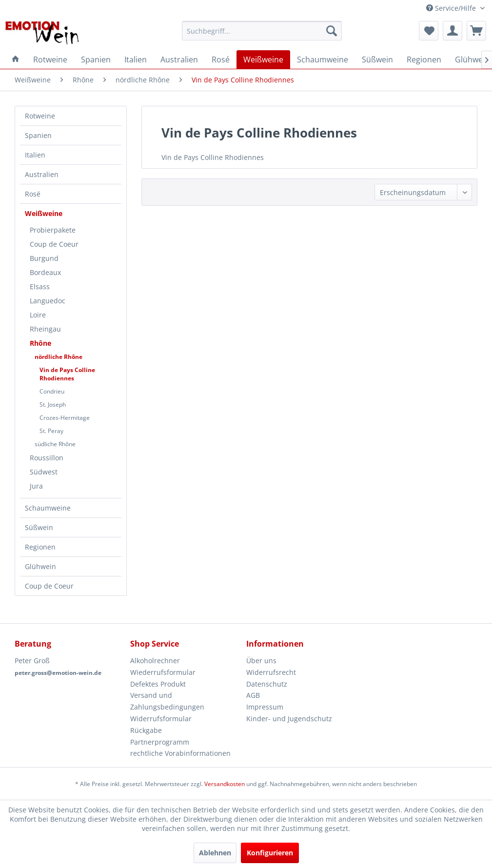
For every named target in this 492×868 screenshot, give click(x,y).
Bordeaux (45, 272)
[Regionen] (424, 59)
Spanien (38, 135)
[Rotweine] (50, 59)
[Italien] (136, 59)
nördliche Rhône (59, 357)
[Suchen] (332, 31)
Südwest (44, 472)
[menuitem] (262, 31)
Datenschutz (267, 684)
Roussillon (47, 458)
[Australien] (179, 59)
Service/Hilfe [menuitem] (452, 8)
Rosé (33, 194)
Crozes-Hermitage (65, 418)
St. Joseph (53, 404)
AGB (253, 695)
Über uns (261, 661)
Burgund (44, 258)
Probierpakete (53, 230)
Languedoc (48, 301)
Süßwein (39, 527)
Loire (38, 315)
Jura (36, 486)
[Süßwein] (377, 59)
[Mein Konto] (453, 31)
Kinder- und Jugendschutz (289, 719)
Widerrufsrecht (271, 672)
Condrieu (52, 391)
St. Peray (51, 431)
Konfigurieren (270, 853)
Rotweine (40, 116)
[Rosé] (221, 59)
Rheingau (45, 329)
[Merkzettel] (429, 31)
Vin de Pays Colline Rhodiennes (67, 374)
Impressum (265, 707)
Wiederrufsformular (163, 672)
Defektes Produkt (158, 684)
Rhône (40, 343)
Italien (35, 155)
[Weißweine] (263, 59)
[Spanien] (96, 59)
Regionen (40, 547)
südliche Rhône (55, 444)
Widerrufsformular (161, 719)
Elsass (40, 286)
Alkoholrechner (155, 661)
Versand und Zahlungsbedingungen (167, 701)
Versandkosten (225, 784)
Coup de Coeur (54, 244)
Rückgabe (146, 730)
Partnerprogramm (160, 742)
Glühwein (40, 566)
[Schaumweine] (323, 59)
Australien (42, 174)
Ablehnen (215, 853)
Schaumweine (48, 508)
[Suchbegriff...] (262, 31)
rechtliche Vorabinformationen (180, 753)
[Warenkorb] (476, 31)
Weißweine (44, 213)
